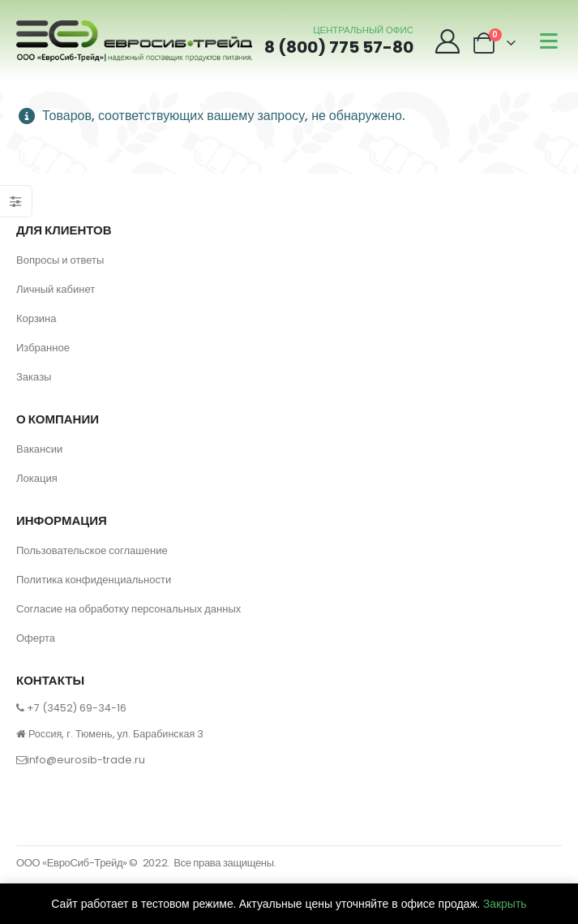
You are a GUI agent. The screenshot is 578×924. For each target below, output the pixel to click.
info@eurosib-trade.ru (86, 760)
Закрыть (505, 904)
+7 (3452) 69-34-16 (77, 708)
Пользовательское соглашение (92, 550)
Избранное (43, 348)
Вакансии (39, 449)
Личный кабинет (56, 289)
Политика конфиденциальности (94, 580)
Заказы (34, 377)
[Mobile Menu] (549, 41)
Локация (37, 478)
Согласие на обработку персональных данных (128, 609)
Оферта (36, 638)
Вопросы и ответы (60, 260)
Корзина (36, 318)
